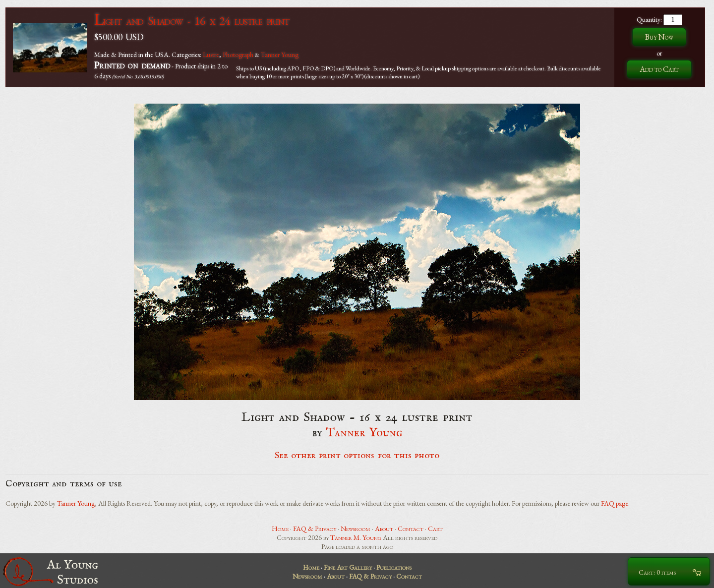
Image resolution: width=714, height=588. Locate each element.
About (384, 529)
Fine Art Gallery (348, 567)
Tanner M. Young (356, 537)
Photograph (238, 55)
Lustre (211, 55)
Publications (394, 567)
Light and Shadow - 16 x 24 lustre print (192, 21)
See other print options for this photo (357, 456)
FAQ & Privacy (315, 529)
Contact (411, 529)
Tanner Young (280, 55)
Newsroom (356, 529)
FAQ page (615, 503)
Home (280, 529)
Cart (435, 529)
